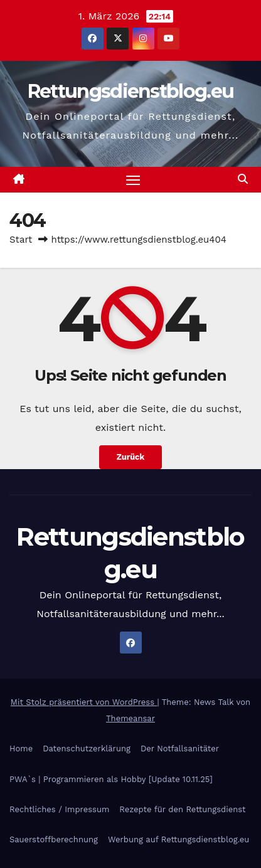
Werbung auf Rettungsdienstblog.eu (178, 839)
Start (21, 240)
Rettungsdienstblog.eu (130, 91)
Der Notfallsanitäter (180, 749)
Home (21, 749)
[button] (243, 179)
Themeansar (130, 718)
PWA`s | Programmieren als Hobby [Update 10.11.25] (111, 779)
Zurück (131, 457)
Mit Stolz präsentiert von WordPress (84, 702)
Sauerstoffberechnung (54, 839)
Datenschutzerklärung (87, 749)
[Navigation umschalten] (133, 180)
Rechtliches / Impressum (59, 809)
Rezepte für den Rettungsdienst (182, 809)
